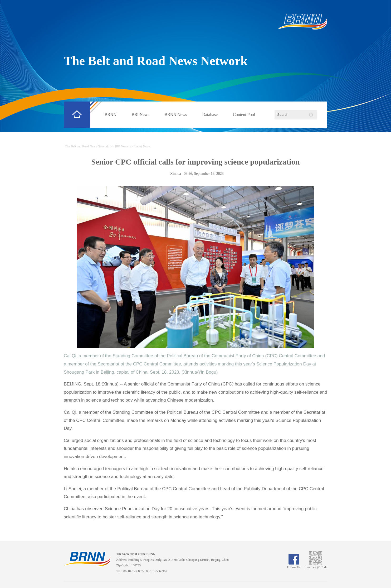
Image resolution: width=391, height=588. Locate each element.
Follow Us (294, 565)
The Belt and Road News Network (156, 61)
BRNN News (176, 115)
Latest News (142, 146)
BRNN (110, 115)
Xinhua (176, 174)
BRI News (140, 115)
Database (210, 115)
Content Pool (244, 115)
